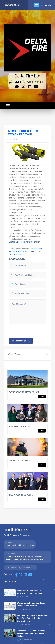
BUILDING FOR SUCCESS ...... (22, 426)
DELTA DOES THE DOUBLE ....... (23, 495)
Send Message (21, 341)
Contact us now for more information (24, 242)
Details (42, 396)
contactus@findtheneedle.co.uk (20, 545)
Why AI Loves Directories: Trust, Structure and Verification (31, 604)
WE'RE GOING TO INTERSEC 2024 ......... (27, 392)
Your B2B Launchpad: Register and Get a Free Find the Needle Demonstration (32, 618)
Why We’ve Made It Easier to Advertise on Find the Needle (30, 592)
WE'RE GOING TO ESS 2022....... (23, 461)
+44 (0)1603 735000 (27, 82)
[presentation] (27, 331)
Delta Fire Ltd (27, 76)
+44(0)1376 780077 (24, 568)
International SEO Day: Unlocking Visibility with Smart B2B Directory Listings (32, 633)
